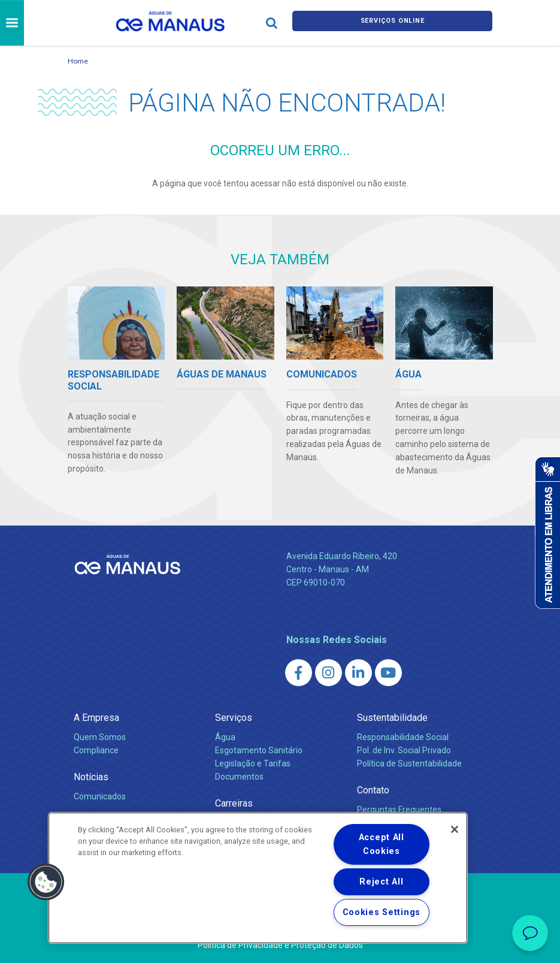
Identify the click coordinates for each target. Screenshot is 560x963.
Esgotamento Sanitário (259, 750)
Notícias (91, 777)
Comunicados (100, 796)
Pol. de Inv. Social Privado (404, 750)
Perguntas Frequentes (399, 810)
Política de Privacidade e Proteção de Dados (280, 945)
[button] (46, 882)
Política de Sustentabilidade (409, 763)
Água (225, 737)
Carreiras (234, 803)
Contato (373, 790)
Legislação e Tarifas (253, 763)
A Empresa (96, 718)
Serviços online (392, 23)
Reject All (381, 882)
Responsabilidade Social (403, 737)
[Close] (455, 829)
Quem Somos (100, 737)
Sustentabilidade (392, 718)
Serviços (234, 718)
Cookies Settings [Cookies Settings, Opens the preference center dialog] (382, 912)
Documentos (239, 777)
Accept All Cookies (382, 844)
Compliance (96, 750)
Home (78, 61)
